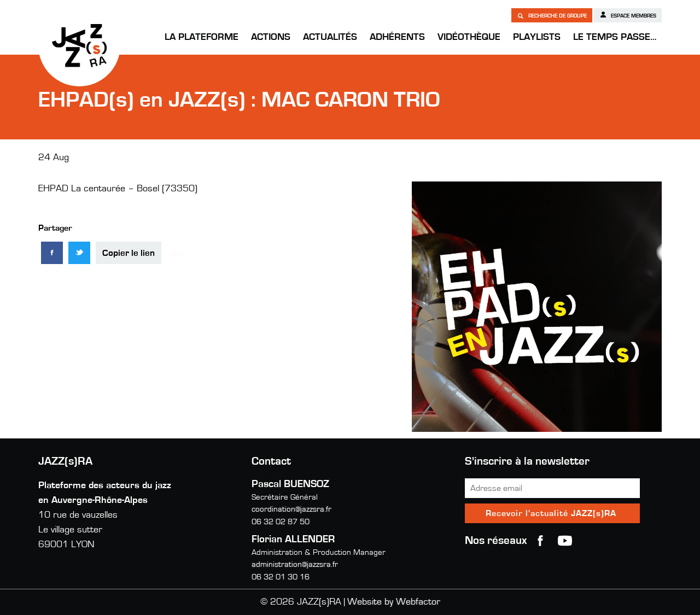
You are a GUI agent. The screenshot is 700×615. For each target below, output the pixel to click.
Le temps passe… (615, 37)
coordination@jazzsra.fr (291, 509)
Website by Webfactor (394, 602)
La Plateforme (202, 37)
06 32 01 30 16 (281, 577)
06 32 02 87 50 (281, 522)
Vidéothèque (469, 37)
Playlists (537, 37)
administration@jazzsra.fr (295, 564)
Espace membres (628, 15)
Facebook (540, 541)
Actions (271, 37)
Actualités (330, 37)
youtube (565, 541)
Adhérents (397, 37)
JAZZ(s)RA (79, 45)
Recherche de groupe (552, 15)
